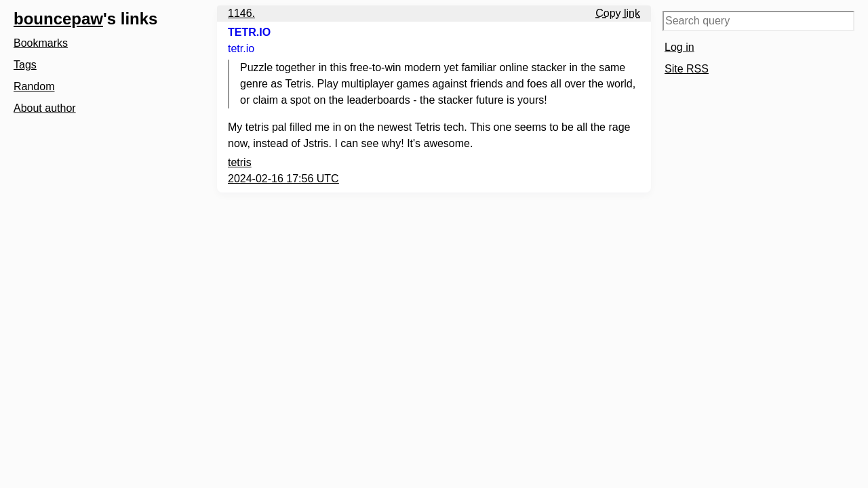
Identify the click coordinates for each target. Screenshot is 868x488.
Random (34, 86)
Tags (25, 65)
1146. (241, 13)
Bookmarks (41, 43)
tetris (240, 162)
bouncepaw (58, 19)
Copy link (618, 13)
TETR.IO (249, 32)
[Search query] (758, 21)
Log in (679, 47)
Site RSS (687, 69)
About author (45, 108)
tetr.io (241, 48)
